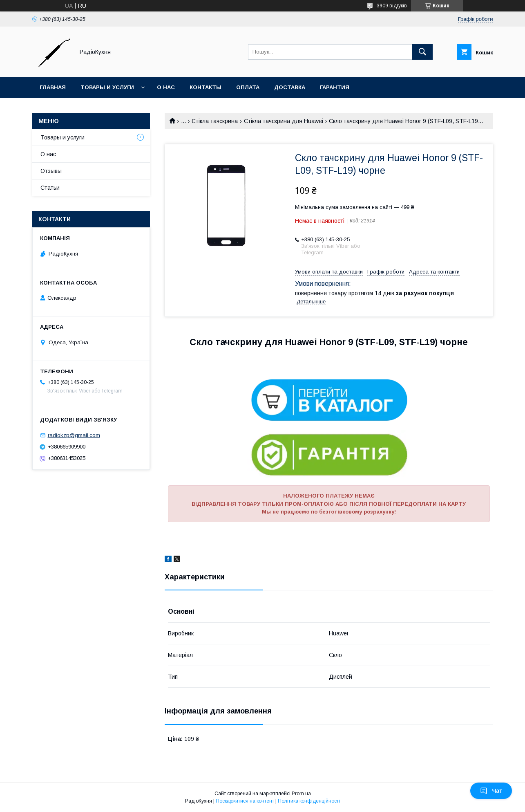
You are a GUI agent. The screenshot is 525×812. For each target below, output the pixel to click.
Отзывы (51, 171)
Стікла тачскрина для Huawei (284, 121)
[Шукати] (422, 52)
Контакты (206, 87)
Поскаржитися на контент (245, 801)
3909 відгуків (392, 6)
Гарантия (335, 87)
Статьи (50, 188)
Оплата (248, 87)
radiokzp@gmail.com (74, 435)
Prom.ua (301, 794)
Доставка (290, 87)
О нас (166, 87)
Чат (491, 791)
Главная (53, 87)
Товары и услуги (107, 87)
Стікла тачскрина (215, 121)
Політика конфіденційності (309, 801)
